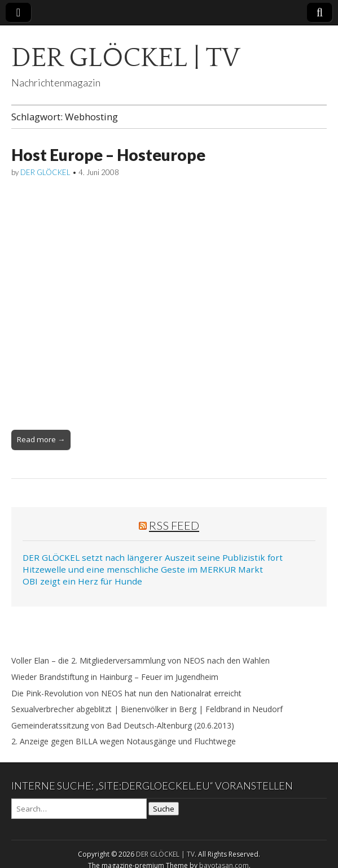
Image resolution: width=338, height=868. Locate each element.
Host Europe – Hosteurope (108, 155)
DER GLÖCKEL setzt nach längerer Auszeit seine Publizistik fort (153, 557)
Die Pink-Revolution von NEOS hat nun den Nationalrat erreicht (126, 693)
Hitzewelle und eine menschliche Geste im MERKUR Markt (143, 569)
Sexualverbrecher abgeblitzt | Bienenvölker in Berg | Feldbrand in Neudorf (147, 709)
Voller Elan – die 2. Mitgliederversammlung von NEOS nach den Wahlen (141, 660)
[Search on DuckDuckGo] (79, 809)
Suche (164, 809)
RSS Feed (174, 525)
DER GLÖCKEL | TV (126, 58)
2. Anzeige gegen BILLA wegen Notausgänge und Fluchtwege (124, 741)
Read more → (41, 439)
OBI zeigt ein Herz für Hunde (82, 581)
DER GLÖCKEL (45, 172)
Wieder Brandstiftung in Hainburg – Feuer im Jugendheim (115, 677)
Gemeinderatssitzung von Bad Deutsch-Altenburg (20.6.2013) (123, 725)
